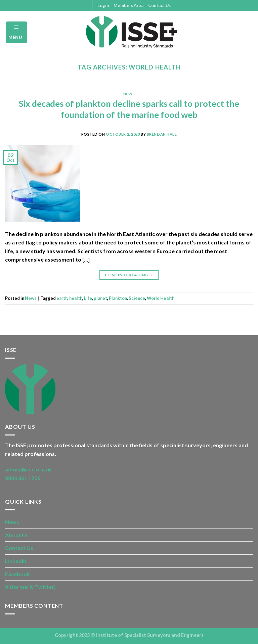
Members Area (128, 5)
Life (88, 298)
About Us (17, 535)
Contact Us (159, 5)
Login (103, 5)
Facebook (17, 574)
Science (137, 298)
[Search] (250, 32)
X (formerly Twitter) (30, 587)
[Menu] (16, 32)
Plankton (118, 298)
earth (62, 298)
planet (100, 298)
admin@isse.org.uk (29, 469)
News (129, 94)
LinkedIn (16, 561)
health (76, 298)
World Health (161, 298)
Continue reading (129, 275)
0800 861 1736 (23, 478)
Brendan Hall (162, 134)
